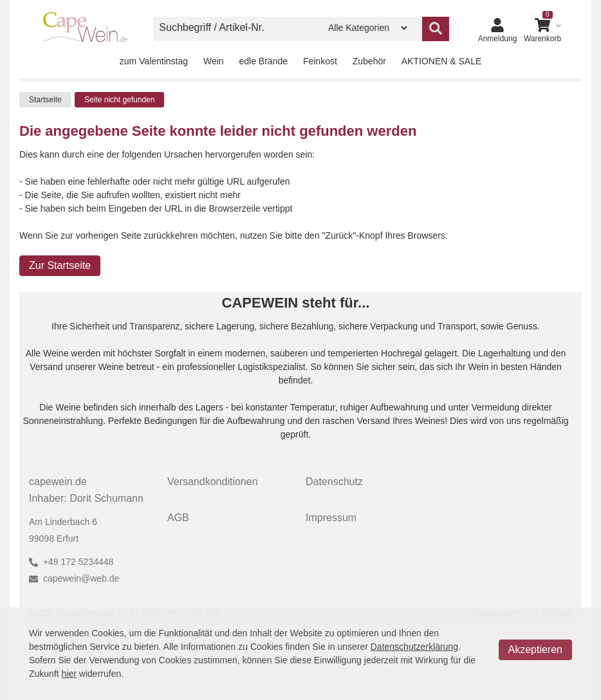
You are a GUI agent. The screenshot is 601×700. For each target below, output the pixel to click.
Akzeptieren (536, 649)
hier (69, 674)
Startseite (45, 100)
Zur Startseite (60, 265)
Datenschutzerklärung (414, 647)
